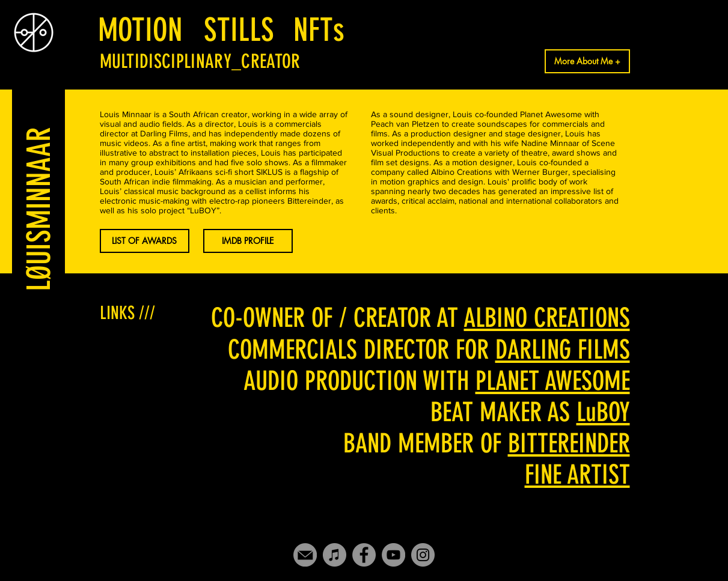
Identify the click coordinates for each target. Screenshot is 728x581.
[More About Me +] (587, 61)
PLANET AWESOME (553, 381)
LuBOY (603, 412)
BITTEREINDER (569, 443)
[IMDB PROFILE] (248, 241)
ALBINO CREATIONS (547, 318)
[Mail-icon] (305, 555)
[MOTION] (141, 30)
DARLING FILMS (563, 350)
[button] (145, 241)
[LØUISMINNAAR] (38, 209)
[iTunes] (335, 555)
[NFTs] (319, 30)
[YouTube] (393, 555)
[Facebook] (364, 555)
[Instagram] (423, 555)
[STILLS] (239, 30)
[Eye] (34, 32)
